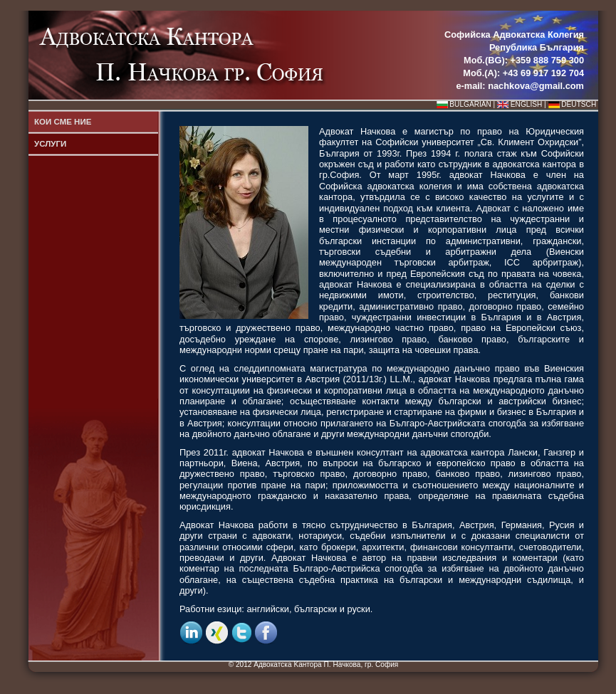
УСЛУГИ (50, 144)
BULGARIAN (470, 104)
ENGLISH (526, 104)
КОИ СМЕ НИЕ (63, 122)
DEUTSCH (579, 104)
